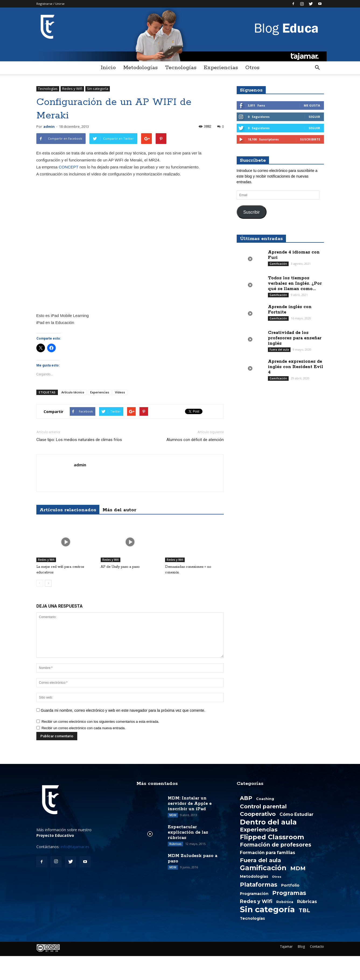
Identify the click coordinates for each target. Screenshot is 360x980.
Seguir (314, 117)
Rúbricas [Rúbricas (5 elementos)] (307, 902)
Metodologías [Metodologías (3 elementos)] (254, 876)
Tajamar (286, 946)
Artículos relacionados (68, 510)
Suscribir (251, 212)
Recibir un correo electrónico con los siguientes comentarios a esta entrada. (100, 722)
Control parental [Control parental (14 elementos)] (263, 806)
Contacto (317, 946)
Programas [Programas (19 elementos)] (289, 893)
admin (49, 126)
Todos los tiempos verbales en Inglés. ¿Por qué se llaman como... (295, 283)
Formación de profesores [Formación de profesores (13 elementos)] (276, 845)
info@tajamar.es (75, 847)
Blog (301, 946)
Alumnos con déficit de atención (195, 440)
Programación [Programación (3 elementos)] (254, 894)
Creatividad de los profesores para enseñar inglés (295, 338)
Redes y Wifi (72, 89)
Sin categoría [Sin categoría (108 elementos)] (267, 910)
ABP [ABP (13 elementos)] (246, 798)
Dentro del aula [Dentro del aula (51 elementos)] (268, 822)
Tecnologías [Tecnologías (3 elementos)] (252, 918)
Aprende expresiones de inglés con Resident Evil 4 (296, 367)
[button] (317, 68)
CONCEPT (69, 167)
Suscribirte (310, 139)
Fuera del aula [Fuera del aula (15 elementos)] (261, 860)
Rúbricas (175, 844)
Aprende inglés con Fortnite (290, 310)
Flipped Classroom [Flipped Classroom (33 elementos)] (272, 837)
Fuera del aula (279, 350)
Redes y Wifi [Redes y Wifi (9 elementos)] (256, 901)
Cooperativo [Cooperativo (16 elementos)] (258, 814)
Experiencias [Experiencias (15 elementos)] (259, 830)
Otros (252, 68)
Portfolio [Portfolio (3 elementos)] (290, 885)
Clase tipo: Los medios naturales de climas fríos (79, 440)
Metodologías (140, 68)
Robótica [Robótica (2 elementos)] (285, 902)
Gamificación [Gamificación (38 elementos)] (263, 868)
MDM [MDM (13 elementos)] (298, 868)
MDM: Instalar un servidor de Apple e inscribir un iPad (190, 804)
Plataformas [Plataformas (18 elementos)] (259, 884)
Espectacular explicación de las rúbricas (188, 832)
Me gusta (312, 105)
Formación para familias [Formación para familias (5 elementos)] (268, 853)
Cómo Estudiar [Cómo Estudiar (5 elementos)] (296, 815)
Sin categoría (98, 89)
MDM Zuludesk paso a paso (193, 859)
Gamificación (278, 264)
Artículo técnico (73, 392)
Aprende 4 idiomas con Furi (294, 255)
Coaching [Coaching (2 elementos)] (265, 799)
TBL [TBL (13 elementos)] (304, 910)
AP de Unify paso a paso (120, 567)
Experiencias (221, 68)
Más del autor (119, 510)
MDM (173, 815)
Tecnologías (181, 68)
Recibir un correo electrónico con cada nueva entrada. (83, 728)
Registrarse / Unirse (50, 4)
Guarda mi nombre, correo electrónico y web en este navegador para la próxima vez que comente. (123, 710)
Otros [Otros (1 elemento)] (277, 877)
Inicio (108, 68)
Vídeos (120, 392)
